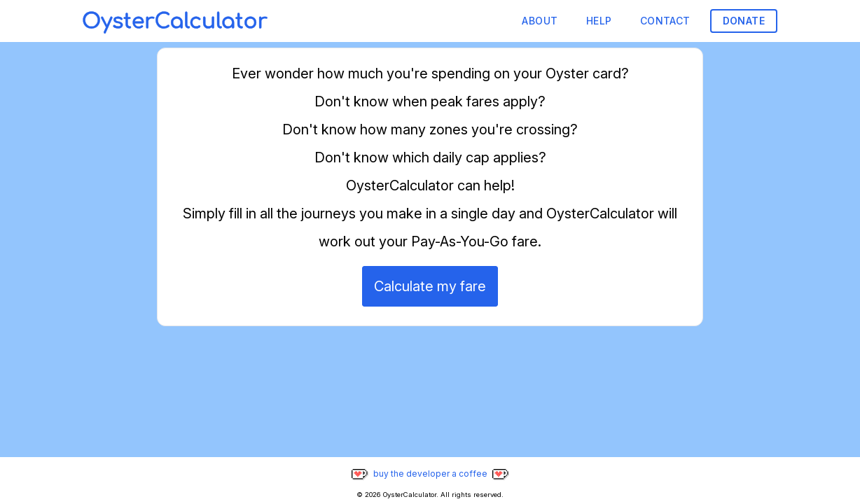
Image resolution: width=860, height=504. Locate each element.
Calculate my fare (430, 286)
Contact (665, 21)
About (540, 21)
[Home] (175, 21)
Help (599, 21)
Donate (744, 21)
